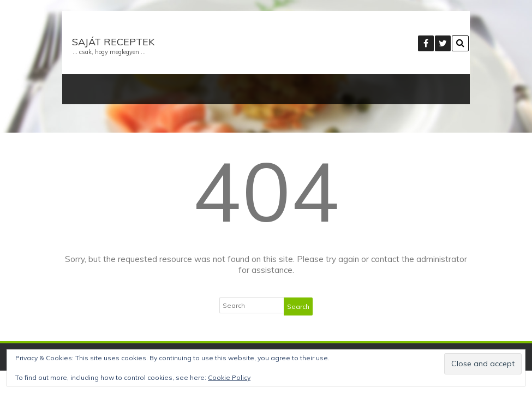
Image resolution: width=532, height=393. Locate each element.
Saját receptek (113, 42)
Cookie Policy (229, 377)
